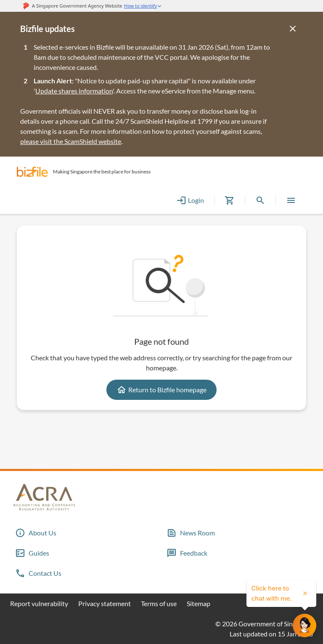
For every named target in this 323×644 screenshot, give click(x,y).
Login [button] (190, 200)
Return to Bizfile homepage (161, 390)
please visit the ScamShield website (71, 141)
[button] (32, 172)
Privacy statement (105, 603)
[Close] (293, 29)
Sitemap (199, 603)
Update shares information (74, 91)
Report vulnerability (39, 603)
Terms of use (159, 603)
